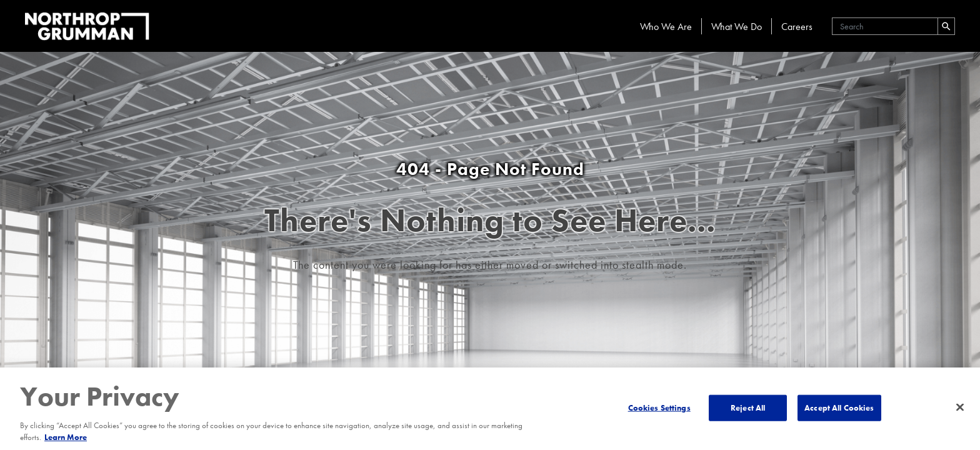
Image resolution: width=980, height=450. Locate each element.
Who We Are (666, 27)
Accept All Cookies (839, 408)
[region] (490, 409)
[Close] (960, 407)
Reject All (748, 408)
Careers (797, 27)
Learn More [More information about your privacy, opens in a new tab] (66, 437)
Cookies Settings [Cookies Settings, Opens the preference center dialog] (659, 408)
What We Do (737, 27)
